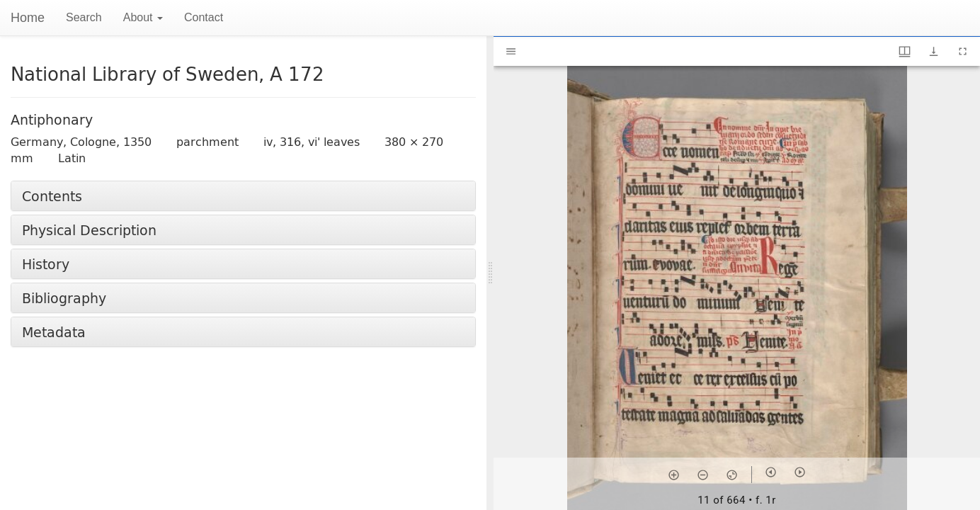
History (46, 264)
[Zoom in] (674, 475)
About (143, 17)
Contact (204, 17)
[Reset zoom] (732, 475)
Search (84, 17)
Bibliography (64, 298)
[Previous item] (771, 472)
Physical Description (89, 230)
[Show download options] (934, 51)
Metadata (54, 332)
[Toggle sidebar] (511, 51)
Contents (52, 196)
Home (28, 18)
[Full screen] (963, 51)
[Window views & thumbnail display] (905, 51)
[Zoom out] (703, 475)
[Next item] (800, 472)
